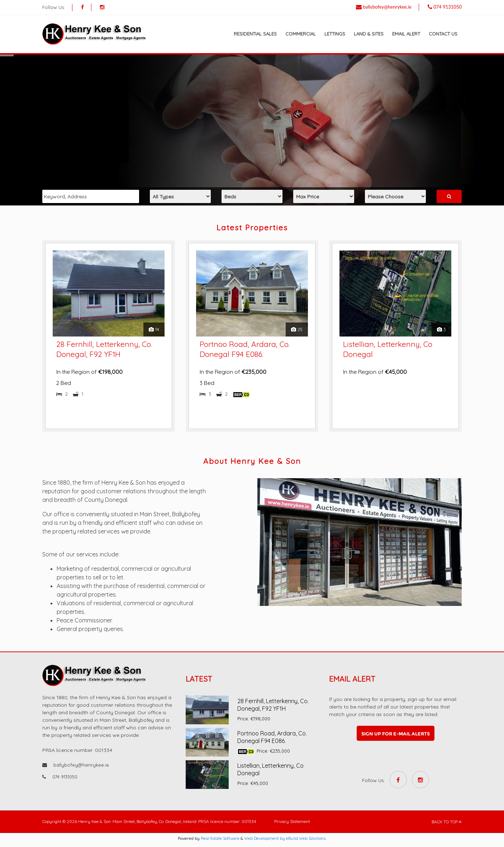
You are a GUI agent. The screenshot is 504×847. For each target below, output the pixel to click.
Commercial (301, 34)
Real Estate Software (220, 838)
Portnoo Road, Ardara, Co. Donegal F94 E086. (272, 737)
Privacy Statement (292, 821)
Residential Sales (255, 34)
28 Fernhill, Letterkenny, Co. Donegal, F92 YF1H (273, 705)
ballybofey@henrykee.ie (387, 7)
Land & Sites (369, 34)
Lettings (335, 34)
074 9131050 (448, 7)
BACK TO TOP (447, 822)
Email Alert (406, 34)
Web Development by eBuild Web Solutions (285, 838)
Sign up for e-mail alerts (396, 734)
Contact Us (443, 34)
